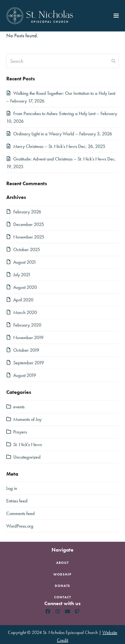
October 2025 (27, 249)
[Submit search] (113, 61)
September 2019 (29, 363)
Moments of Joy (27, 419)
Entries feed (17, 501)
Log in (12, 488)
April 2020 (23, 300)
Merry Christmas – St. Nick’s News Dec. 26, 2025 (59, 146)
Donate (62, 586)
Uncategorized (27, 457)
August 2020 (25, 287)
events (19, 407)
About (62, 563)
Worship (62, 574)
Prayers (20, 432)
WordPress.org (20, 526)
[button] (116, 16)
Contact (63, 597)
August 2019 (25, 375)
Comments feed (21, 513)
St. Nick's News (28, 444)
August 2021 (25, 262)
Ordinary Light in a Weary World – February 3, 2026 (63, 134)
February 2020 (27, 325)
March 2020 (25, 312)
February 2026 (27, 212)
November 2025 (29, 237)
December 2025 (29, 224)
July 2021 (22, 275)
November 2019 (28, 337)
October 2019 (26, 350)
